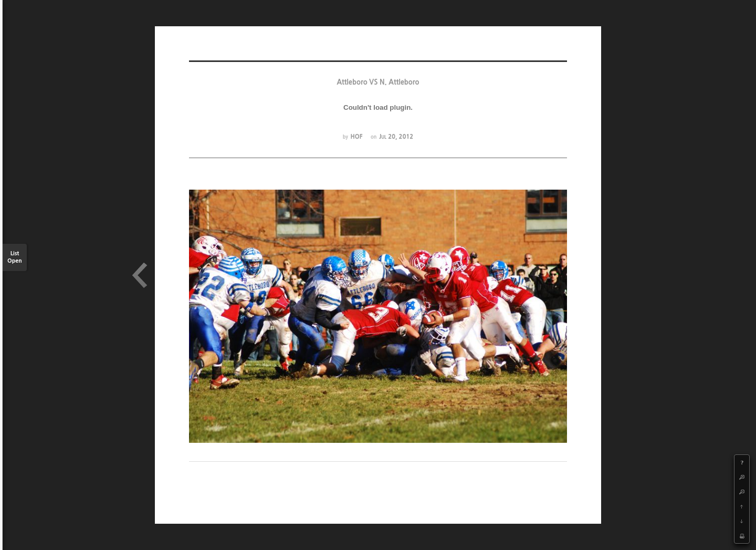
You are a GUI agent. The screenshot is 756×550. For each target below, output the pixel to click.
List (15, 258)
